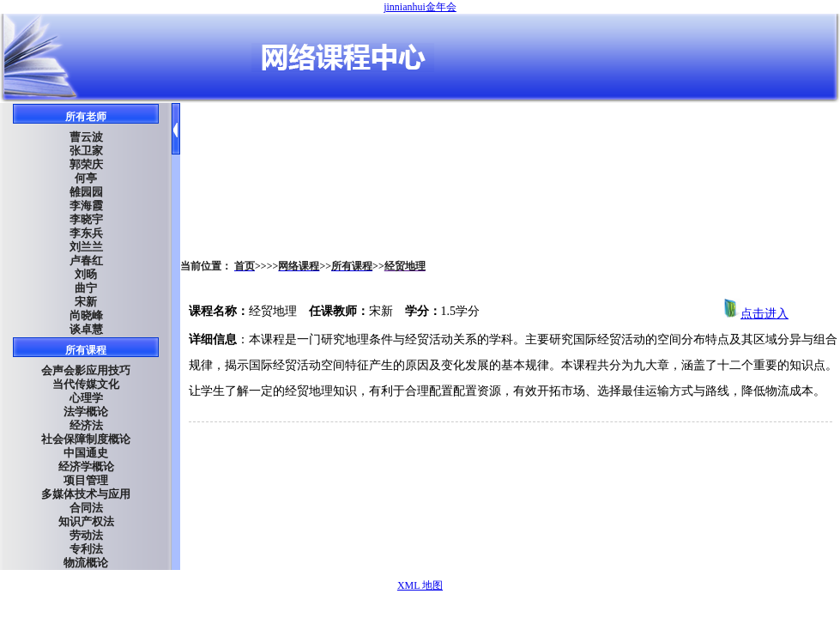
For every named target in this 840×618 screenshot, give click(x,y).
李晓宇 (86, 219)
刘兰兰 (86, 247)
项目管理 (86, 480)
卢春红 (86, 261)
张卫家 (86, 151)
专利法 (86, 549)
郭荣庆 (86, 164)
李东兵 (86, 233)
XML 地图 (420, 585)
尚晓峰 (86, 315)
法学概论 (86, 412)
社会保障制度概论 (86, 439)
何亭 (86, 178)
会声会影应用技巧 (86, 370)
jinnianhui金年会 (420, 7)
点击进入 (756, 314)
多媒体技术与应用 (86, 494)
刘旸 (86, 274)
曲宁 (86, 288)
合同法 (86, 508)
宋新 (86, 302)
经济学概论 (86, 467)
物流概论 (86, 563)
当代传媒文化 (86, 384)
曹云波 (86, 137)
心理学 (86, 398)
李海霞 (86, 206)
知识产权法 (86, 521)
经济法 (86, 425)
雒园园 (86, 192)
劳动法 (86, 535)
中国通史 (86, 453)
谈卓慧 (86, 329)
